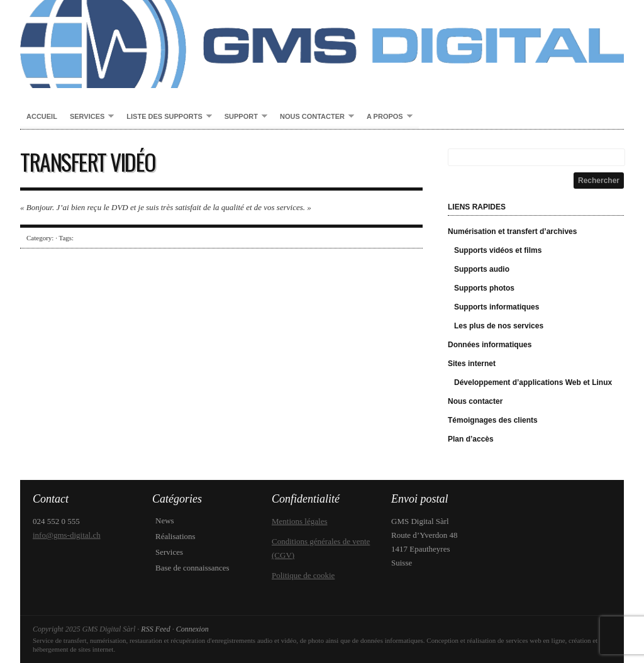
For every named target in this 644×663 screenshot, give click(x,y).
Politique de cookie (303, 575)
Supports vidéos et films (498, 250)
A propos (386, 117)
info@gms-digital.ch (67, 535)
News (165, 521)
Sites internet (472, 364)
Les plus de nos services (499, 326)
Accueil (42, 116)
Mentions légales (299, 521)
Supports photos (484, 288)
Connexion (192, 629)
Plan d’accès (471, 439)
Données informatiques (490, 345)
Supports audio (482, 269)
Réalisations (175, 536)
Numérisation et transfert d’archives (512, 231)
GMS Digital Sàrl (322, 44)
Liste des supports (166, 117)
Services (89, 117)
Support (243, 117)
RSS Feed (155, 629)
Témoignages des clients (493, 420)
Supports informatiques (497, 307)
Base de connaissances (192, 568)
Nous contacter (314, 117)
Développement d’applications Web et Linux (533, 382)
